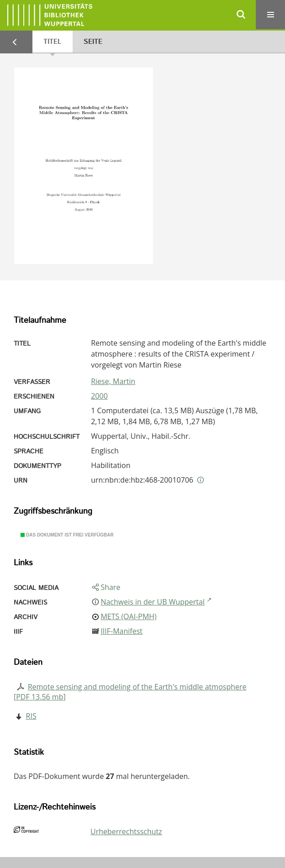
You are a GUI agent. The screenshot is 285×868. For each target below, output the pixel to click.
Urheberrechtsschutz (126, 831)
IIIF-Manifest (121, 631)
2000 (99, 396)
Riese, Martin (113, 381)
